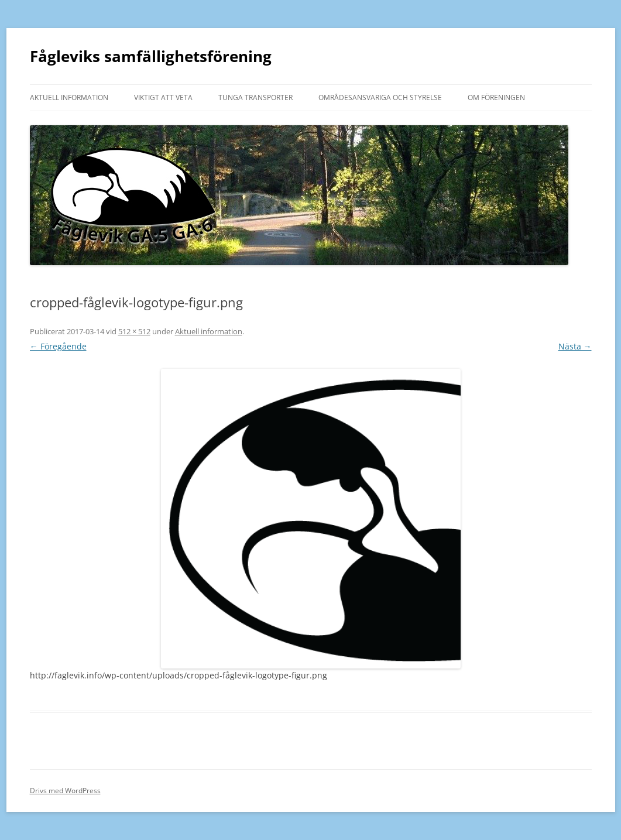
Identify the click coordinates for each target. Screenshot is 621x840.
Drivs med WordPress (65, 791)
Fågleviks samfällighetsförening (151, 56)
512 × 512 (134, 331)
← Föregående (58, 346)
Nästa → (575, 346)
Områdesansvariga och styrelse (380, 97)
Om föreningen (496, 97)
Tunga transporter (255, 97)
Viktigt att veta (163, 97)
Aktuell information (69, 97)
